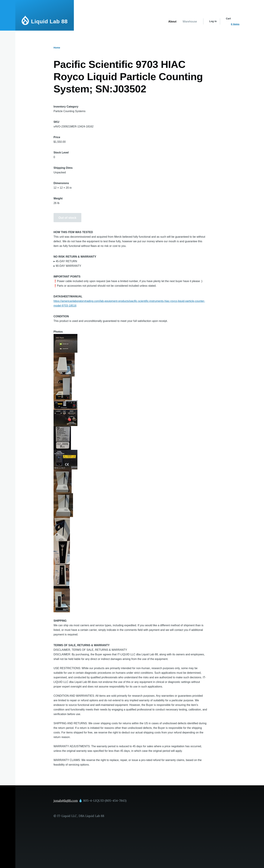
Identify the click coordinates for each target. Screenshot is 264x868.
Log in (213, 21)
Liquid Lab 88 (49, 21)
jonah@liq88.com (66, 801)
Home (57, 48)
